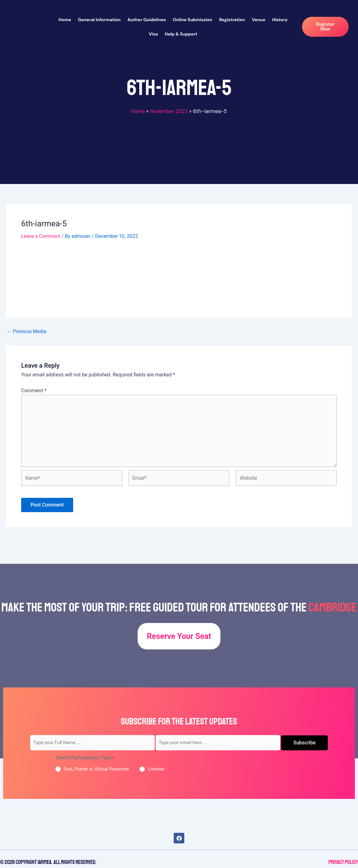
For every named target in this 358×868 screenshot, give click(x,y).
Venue (259, 20)
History (280, 20)
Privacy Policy (343, 862)
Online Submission (193, 20)
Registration (232, 20)
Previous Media (27, 331)
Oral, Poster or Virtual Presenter (97, 769)
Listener (156, 769)
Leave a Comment (41, 236)
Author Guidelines (147, 20)
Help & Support (181, 34)
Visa (153, 34)
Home (65, 20)
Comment (34, 390)
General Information (99, 20)
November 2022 (169, 111)
